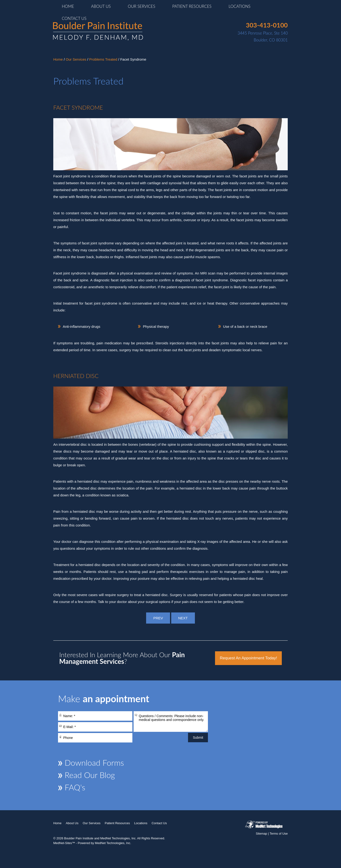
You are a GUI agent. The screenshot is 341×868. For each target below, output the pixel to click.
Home (68, 6)
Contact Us (74, 18)
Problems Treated (103, 59)
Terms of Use (279, 834)
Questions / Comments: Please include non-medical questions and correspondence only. (171, 722)
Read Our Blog (90, 775)
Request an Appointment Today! (248, 658)
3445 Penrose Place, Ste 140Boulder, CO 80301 (263, 32)
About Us (101, 6)
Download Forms (94, 762)
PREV (158, 618)
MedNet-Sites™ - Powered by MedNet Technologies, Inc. (92, 843)
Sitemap (261, 834)
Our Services (142, 6)
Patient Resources (192, 6)
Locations (239, 6)
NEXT (183, 618)
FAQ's (75, 787)
